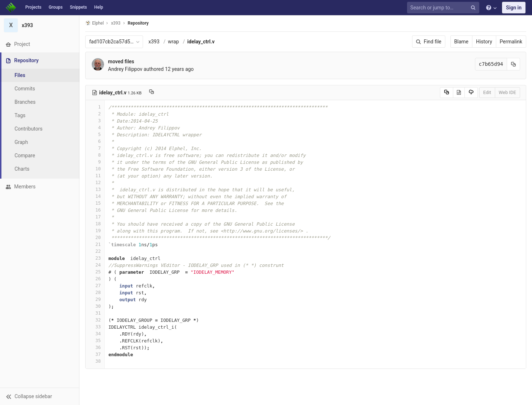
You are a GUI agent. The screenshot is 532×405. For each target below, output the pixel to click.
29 (95, 299)
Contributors (29, 129)
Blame (461, 42)
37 (95, 354)
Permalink (511, 42)
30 (95, 306)
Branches (25, 102)
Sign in (514, 8)
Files (20, 75)
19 (95, 231)
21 (95, 244)
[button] (40, 396)
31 (95, 313)
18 (95, 224)
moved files (121, 61)
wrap (173, 42)
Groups (56, 7)
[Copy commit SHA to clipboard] (514, 64)
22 (95, 251)
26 (95, 279)
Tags (20, 115)
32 (95, 320)
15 (95, 203)
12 (95, 182)
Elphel (94, 23)
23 (95, 258)
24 (95, 265)
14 (95, 196)
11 (95, 176)
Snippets (78, 7)
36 (95, 347)
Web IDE (507, 92)
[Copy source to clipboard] (447, 93)
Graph (21, 142)
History (484, 42)
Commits (25, 89)
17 (95, 217)
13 (95, 189)
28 (95, 292)
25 (95, 272)
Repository (138, 23)
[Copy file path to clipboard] (152, 93)
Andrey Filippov (125, 69)
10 (95, 169)
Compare (25, 155)
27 (95, 285)
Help (99, 7)
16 (95, 210)
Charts (22, 169)
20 (95, 237)
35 (95, 340)
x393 (154, 42)
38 (95, 361)
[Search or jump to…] (444, 8)
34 (95, 334)
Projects (33, 7)
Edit (487, 92)
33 (95, 327)
